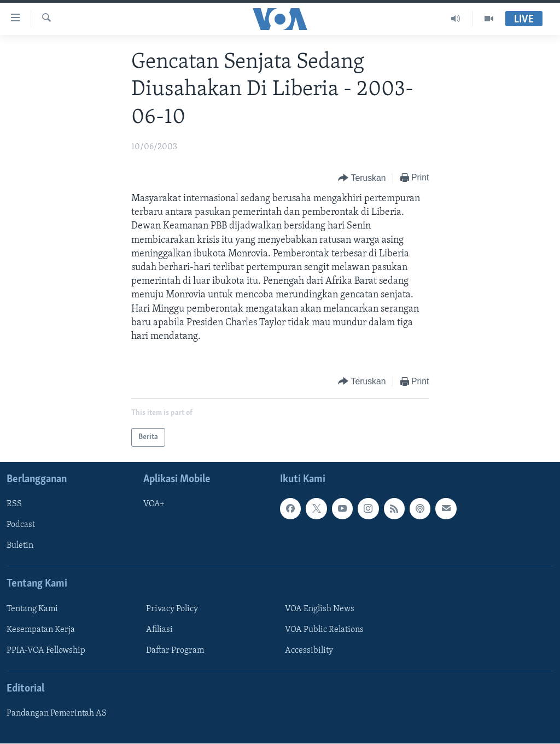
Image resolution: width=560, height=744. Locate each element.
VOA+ (154, 505)
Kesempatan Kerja (41, 630)
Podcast (21, 525)
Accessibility (309, 651)
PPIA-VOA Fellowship (46, 651)
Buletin (20, 546)
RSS (14, 505)
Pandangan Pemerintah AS (57, 714)
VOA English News (320, 609)
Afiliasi (159, 630)
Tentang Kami (32, 609)
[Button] (362, 178)
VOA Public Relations (324, 630)
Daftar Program (175, 651)
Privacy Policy (172, 609)
